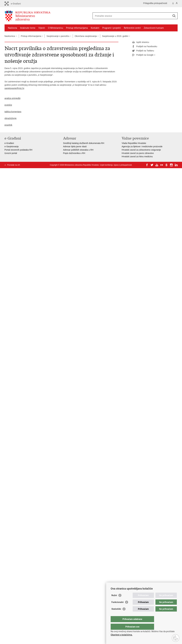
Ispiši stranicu (141, 42)
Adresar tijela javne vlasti (75, 146)
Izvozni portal (11, 153)
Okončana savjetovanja (86, 36)
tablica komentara (13, 112)
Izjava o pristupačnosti (123, 165)
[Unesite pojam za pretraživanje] (132, 16)
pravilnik (8, 125)
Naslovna (12, 28)
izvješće (8, 105)
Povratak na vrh (14, 165)
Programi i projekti (112, 28)
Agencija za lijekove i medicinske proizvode (142, 146)
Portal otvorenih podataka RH (19, 150)
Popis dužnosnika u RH (74, 153)
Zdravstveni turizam (154, 28)
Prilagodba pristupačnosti (155, 3)
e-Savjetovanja (12, 146)
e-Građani (9, 143)
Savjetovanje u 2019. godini (115, 36)
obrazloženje (11, 118)
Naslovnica (10, 36)
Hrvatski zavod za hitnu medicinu (137, 156)
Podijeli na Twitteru (143, 51)
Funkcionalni (117, 608)
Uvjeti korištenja (106, 165)
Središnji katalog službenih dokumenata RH (84, 143)
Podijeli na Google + (144, 55)
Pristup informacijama (77, 28)
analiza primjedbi (13, 98)
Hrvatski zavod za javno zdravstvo (138, 153)
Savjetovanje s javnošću (58, 36)
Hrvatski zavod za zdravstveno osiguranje (141, 150)
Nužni (114, 601)
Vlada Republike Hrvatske (134, 143)
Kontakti (95, 28)
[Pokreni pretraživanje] (174, 16)
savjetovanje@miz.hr (14, 88)
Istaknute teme (28, 28)
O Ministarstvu (55, 28)
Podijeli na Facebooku (145, 47)
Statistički (116, 615)
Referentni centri (132, 28)
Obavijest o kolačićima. (122, 635)
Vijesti (42, 28)
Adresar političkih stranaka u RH (78, 150)
